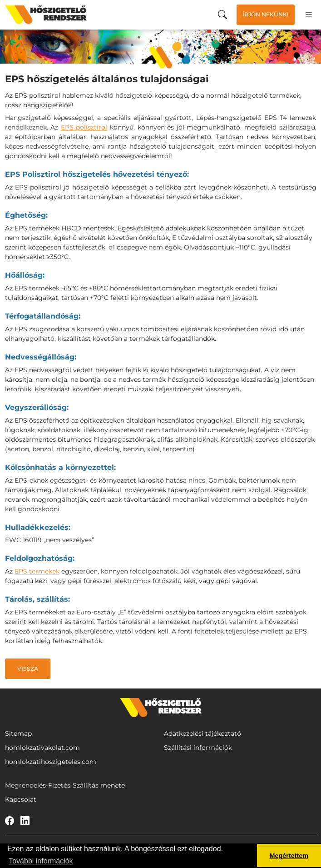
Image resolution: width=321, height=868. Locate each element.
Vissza (28, 669)
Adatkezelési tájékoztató (202, 733)
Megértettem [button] (289, 856)
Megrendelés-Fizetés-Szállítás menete (65, 785)
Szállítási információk (198, 748)
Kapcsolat (21, 799)
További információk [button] (41, 861)
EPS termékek (37, 571)
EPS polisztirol (84, 127)
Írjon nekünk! (265, 14)
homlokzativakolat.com (42, 748)
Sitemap (18, 733)
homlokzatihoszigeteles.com (51, 762)
